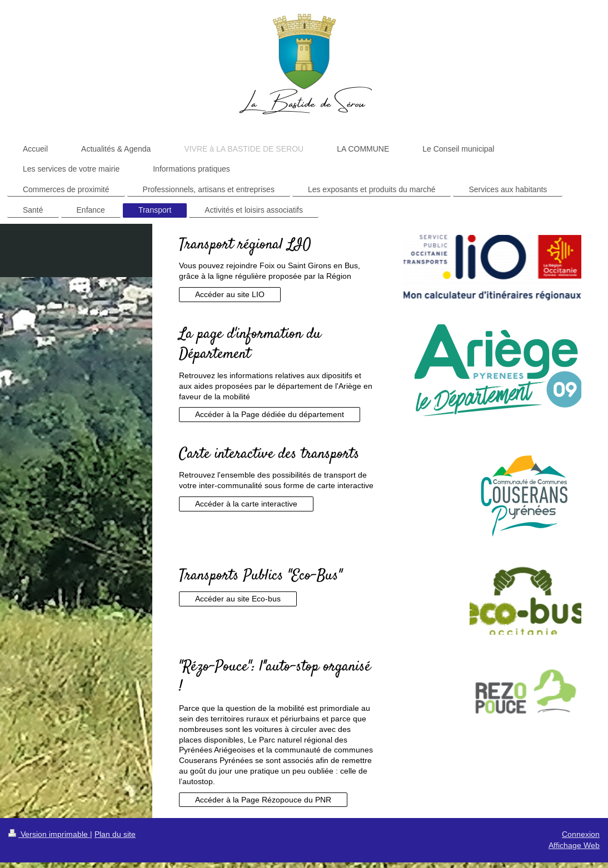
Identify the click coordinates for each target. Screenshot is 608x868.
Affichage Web (574, 845)
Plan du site (115, 834)
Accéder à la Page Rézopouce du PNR (263, 800)
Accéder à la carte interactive (246, 504)
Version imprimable (49, 834)
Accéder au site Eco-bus (238, 599)
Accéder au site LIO (230, 294)
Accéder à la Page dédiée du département (270, 414)
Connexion (581, 834)
